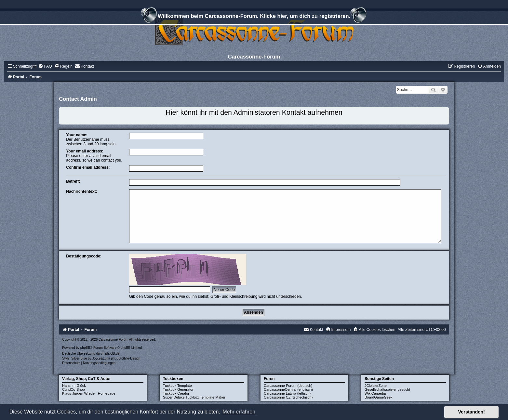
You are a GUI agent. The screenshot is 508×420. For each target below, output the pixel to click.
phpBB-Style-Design (126, 358)
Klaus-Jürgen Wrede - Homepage (89, 393)
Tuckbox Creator (176, 393)
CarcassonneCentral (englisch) (288, 389)
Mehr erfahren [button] (239, 412)
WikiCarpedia (375, 393)
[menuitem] (45, 66)
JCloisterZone (376, 386)
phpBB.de (112, 354)
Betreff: (73, 181)
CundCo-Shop (74, 389)
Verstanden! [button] (472, 412)
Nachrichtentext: (81, 191)
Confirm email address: (88, 167)
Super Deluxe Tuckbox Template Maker (194, 397)
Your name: (77, 135)
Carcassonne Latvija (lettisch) (287, 393)
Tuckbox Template (177, 386)
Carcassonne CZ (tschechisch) (288, 397)
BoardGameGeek (379, 397)
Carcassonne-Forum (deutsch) (288, 386)
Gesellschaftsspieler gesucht (387, 389)
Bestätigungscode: (84, 256)
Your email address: (85, 151)
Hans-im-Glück (74, 386)
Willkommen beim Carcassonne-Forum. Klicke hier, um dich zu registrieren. (254, 17)
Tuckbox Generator (178, 389)
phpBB (85, 348)
